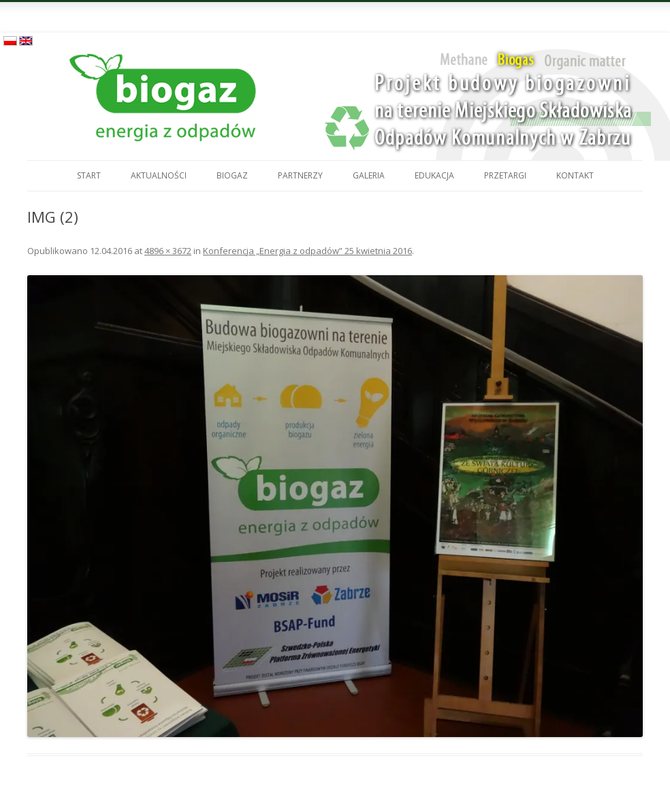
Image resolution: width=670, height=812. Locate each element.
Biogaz (232, 175)
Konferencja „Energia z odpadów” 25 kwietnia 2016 (307, 251)
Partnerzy (300, 175)
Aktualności (159, 175)
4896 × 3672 (168, 251)
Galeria (369, 175)
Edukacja (434, 175)
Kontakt (575, 175)
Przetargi (505, 175)
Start (89, 175)
